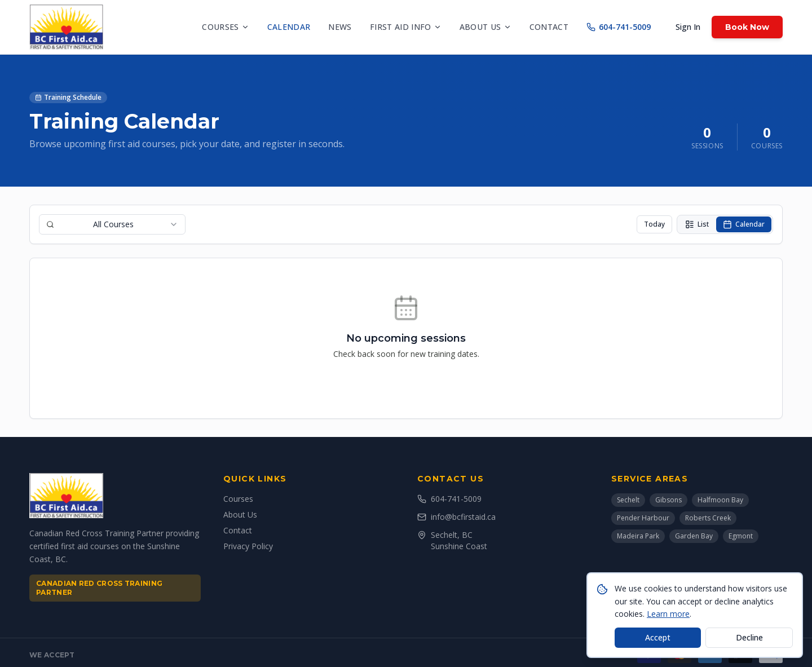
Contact (549, 27)
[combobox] (112, 224)
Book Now (747, 27)
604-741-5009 (619, 27)
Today (654, 224)
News (340, 27)
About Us (240, 514)
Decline (749, 637)
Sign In (688, 27)
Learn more (668, 614)
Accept (658, 637)
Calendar (289, 27)
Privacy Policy (248, 546)
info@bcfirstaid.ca (456, 517)
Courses (225, 27)
